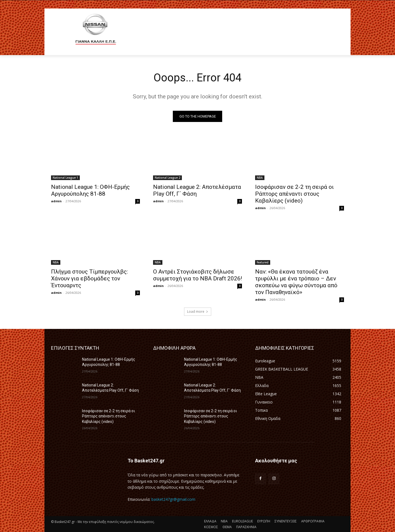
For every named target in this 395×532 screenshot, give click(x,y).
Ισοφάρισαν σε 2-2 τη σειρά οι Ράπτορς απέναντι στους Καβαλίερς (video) (294, 194)
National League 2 (167, 178)
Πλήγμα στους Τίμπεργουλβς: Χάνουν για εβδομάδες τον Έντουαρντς (89, 278)
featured (263, 262)
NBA (260, 178)
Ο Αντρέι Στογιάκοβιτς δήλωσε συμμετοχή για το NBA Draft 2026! (198, 275)
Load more (198, 311)
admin (56, 201)
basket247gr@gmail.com (173, 499)
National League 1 (65, 178)
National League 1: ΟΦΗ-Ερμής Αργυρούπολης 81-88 (90, 190)
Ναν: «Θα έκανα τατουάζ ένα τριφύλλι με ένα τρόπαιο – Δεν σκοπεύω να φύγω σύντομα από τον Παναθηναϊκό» (296, 282)
